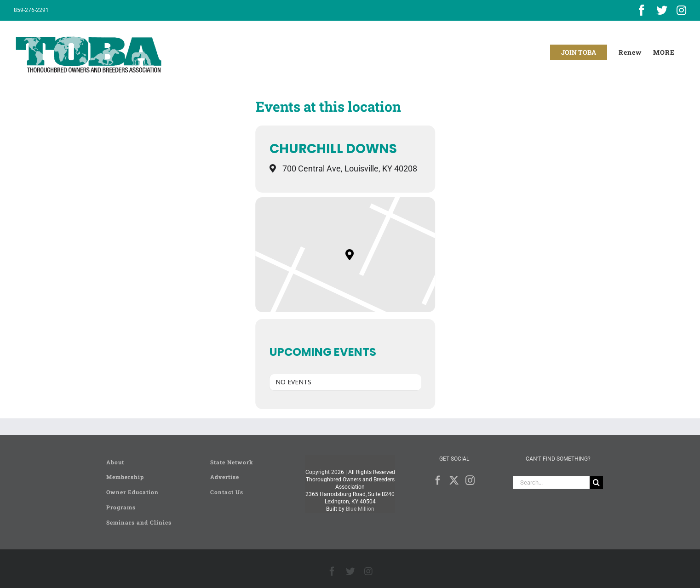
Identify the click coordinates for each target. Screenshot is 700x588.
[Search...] (551, 482)
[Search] (596, 482)
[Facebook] (438, 480)
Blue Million (360, 509)
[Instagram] (470, 480)
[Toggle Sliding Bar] (664, 52)
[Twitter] (454, 480)
